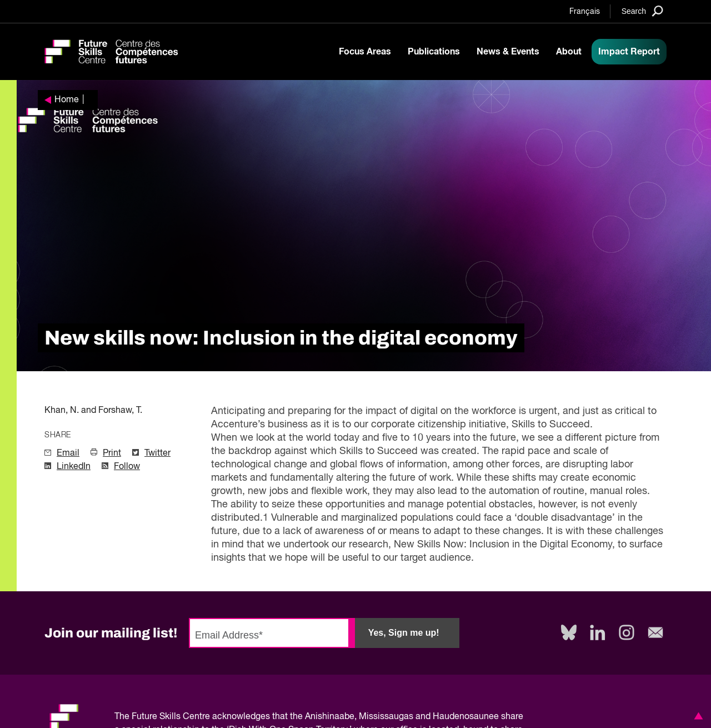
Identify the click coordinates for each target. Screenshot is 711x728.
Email (68, 453)
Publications (434, 52)
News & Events (508, 52)
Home (67, 100)
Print (112, 453)
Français (585, 12)
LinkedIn (74, 467)
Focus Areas (365, 52)
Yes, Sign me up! (404, 633)
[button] (697, 716)
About (569, 52)
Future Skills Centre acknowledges (201, 717)
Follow (127, 467)
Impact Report (629, 52)
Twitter (157, 453)
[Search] (642, 11)
